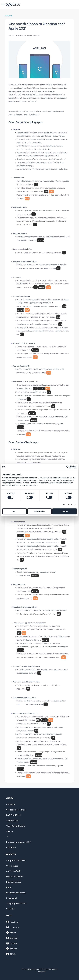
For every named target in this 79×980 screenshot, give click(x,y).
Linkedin (12, 943)
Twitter (11, 933)
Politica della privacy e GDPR (19, 842)
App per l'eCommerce (16, 860)
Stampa (10, 831)
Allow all (65, 511)
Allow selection (39, 511)
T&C (8, 837)
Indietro (9, 16)
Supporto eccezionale (16, 810)
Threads (12, 949)
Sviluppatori (12, 898)
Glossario (10, 909)
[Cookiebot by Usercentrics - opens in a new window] (68, 467)
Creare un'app (12, 866)
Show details (68, 505)
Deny (14, 511)
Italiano (42, 972)
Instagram (12, 927)
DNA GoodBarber (14, 815)
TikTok (11, 954)
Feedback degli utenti (16, 893)
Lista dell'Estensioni (15, 877)
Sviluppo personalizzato (17, 903)
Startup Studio (13, 820)
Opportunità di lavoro (16, 826)
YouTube (12, 938)
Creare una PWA (13, 871)
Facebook (13, 922)
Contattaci (11, 847)
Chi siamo (10, 804)
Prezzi (9, 887)
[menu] (3, 5)
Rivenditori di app (14, 882)
